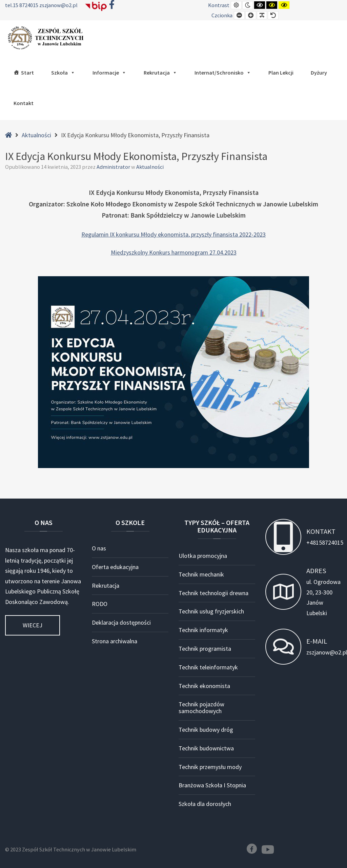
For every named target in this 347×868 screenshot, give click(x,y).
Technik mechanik (201, 574)
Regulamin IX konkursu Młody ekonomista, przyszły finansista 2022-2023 (173, 234)
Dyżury (319, 73)
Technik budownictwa (206, 748)
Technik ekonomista (204, 686)
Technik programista (205, 649)
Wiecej (33, 625)
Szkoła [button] (63, 73)
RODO (100, 604)
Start (27, 73)
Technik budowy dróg (206, 730)
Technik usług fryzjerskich (211, 611)
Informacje (109, 73)
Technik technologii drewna (213, 593)
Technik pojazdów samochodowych (201, 708)
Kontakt (24, 103)
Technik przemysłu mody (210, 767)
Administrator (114, 167)
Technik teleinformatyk (208, 667)
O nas (99, 548)
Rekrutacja (160, 73)
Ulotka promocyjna (203, 556)
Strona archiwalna (115, 641)
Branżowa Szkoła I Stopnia (212, 785)
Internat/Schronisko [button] (223, 73)
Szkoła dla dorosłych (205, 804)
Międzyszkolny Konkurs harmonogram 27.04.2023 (174, 252)
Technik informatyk (203, 630)
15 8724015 (26, 5)
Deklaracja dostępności (121, 622)
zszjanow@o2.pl (58, 5)
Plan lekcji (281, 73)
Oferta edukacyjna (115, 567)
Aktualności (36, 135)
